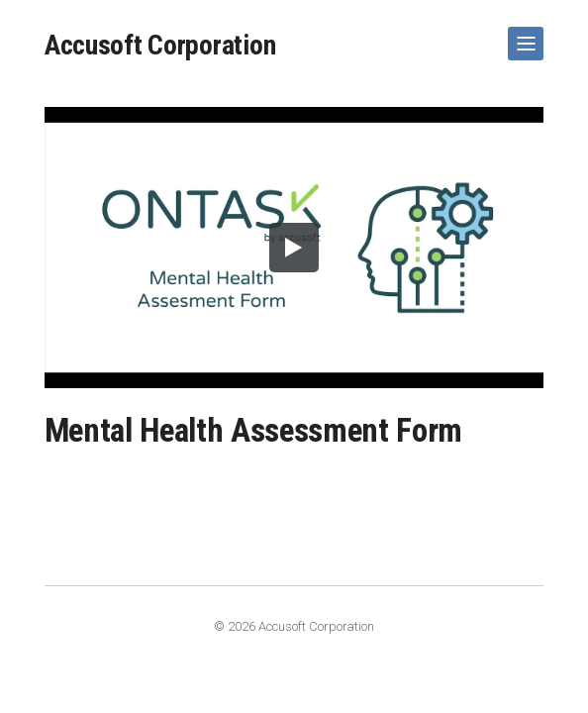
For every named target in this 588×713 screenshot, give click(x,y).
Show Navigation (522, 36)
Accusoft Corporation (160, 45)
